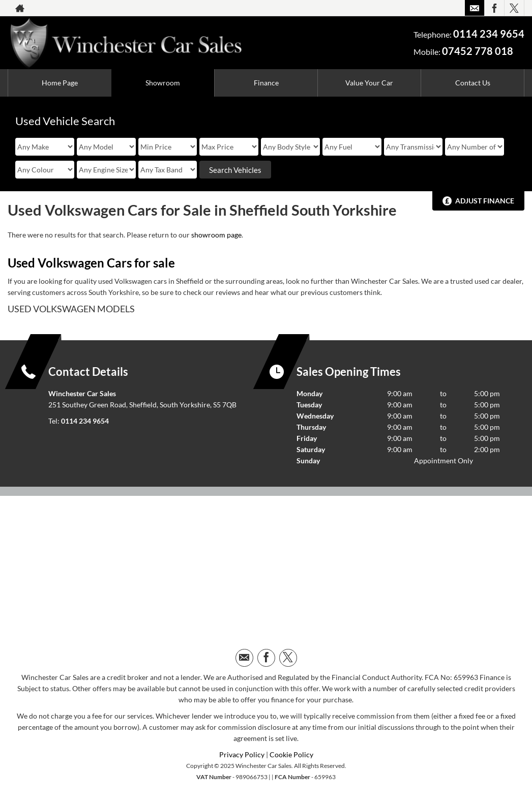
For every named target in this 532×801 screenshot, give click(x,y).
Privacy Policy (242, 754)
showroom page (216, 235)
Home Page (60, 83)
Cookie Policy (291, 754)
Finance (266, 83)
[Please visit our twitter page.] (514, 8)
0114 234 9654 (489, 34)
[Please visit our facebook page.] (494, 8)
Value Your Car (369, 83)
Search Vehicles (235, 170)
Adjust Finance (485, 201)
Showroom (163, 83)
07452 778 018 (478, 51)
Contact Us (473, 83)
